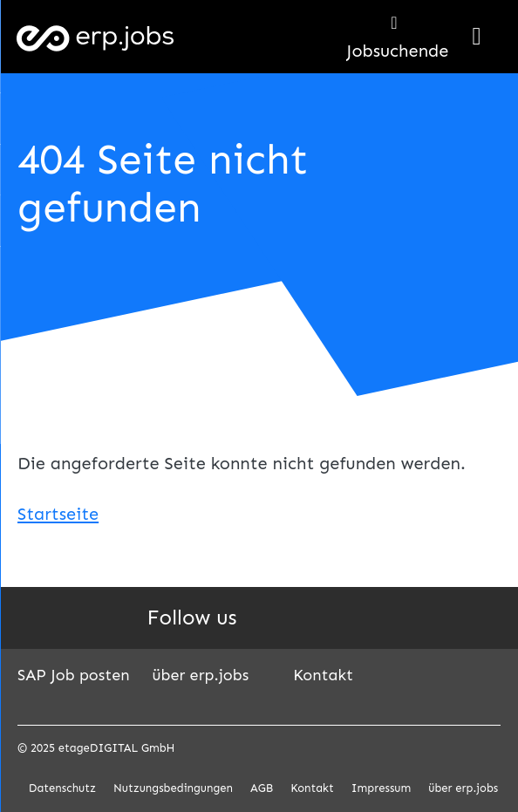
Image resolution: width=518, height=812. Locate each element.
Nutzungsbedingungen (173, 788)
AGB (262, 788)
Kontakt (323, 675)
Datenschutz (62, 788)
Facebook (304, 618)
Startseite (58, 514)
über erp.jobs (201, 675)
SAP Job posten (74, 675)
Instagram (344, 618)
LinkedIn (264, 618)
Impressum (382, 788)
